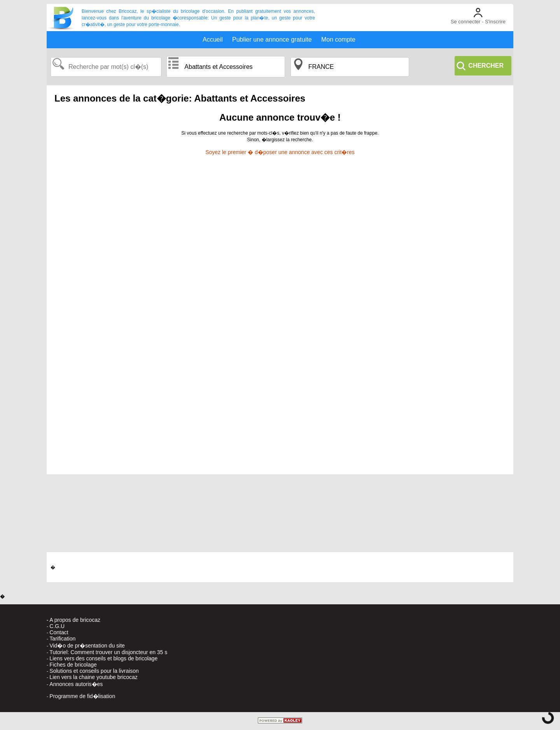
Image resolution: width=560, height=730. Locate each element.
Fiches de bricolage (73, 665)
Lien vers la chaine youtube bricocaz (93, 677)
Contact (59, 632)
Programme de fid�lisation (82, 696)
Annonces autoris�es (76, 684)
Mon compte (338, 39)
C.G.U (57, 626)
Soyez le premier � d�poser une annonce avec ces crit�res (280, 152)
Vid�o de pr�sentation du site (87, 646)
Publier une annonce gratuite (272, 39)
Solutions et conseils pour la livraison (94, 671)
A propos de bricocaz (75, 620)
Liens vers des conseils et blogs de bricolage (103, 658)
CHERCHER (486, 66)
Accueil (213, 39)
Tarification (62, 639)
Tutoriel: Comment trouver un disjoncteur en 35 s (108, 652)
